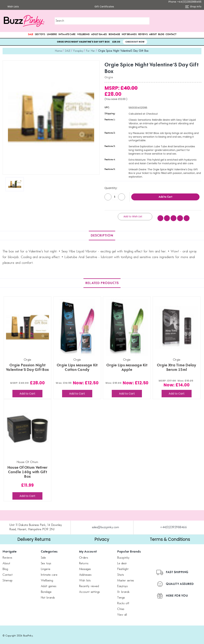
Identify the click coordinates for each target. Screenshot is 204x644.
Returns (84, 561)
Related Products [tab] (102, 281)
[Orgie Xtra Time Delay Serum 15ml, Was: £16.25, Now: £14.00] (176, 325)
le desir (122, 561)
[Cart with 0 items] (199, 21)
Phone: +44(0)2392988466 (185, 2)
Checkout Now (135, 42)
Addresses (85, 573)
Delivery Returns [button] (34, 537)
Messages (85, 567)
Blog (161, 34)
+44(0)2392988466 (173, 525)
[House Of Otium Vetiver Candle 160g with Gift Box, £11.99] (28, 428)
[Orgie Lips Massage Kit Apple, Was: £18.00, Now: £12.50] (127, 325)
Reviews (143, 34)
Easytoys (122, 584)
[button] (182, 21)
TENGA (121, 596)
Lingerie (52, 34)
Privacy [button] (102, 537)
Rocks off (123, 601)
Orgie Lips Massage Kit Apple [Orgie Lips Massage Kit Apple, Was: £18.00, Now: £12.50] (127, 365)
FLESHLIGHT (123, 567)
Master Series (126, 578)
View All (122, 613)
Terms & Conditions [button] (170, 537)
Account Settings (89, 590)
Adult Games (99, 34)
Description (102, 233)
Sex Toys (40, 34)
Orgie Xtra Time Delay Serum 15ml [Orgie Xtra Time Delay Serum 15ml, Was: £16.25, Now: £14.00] (176, 365)
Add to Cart (27, 391)
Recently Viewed (89, 584)
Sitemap (8, 578)
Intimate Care (67, 34)
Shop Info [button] (193, 7)
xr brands (123, 590)
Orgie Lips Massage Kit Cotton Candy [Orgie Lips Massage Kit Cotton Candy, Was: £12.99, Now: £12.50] (77, 365)
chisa (121, 607)
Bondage (114, 34)
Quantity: (111, 188)
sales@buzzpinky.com (106, 525)
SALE (31, 34)
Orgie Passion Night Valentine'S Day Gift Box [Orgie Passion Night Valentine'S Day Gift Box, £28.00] (27, 365)
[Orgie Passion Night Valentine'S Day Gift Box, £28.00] (28, 325)
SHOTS (121, 573)
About (153, 34)
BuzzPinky (123, 556)
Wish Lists (11, 7)
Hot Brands (129, 34)
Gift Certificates (102, 7)
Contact (171, 34)
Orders (84, 556)
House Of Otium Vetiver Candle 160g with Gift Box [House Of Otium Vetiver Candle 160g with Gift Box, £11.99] (28, 470)
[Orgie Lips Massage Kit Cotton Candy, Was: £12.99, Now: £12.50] (77, 325)
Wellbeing (83, 34)
